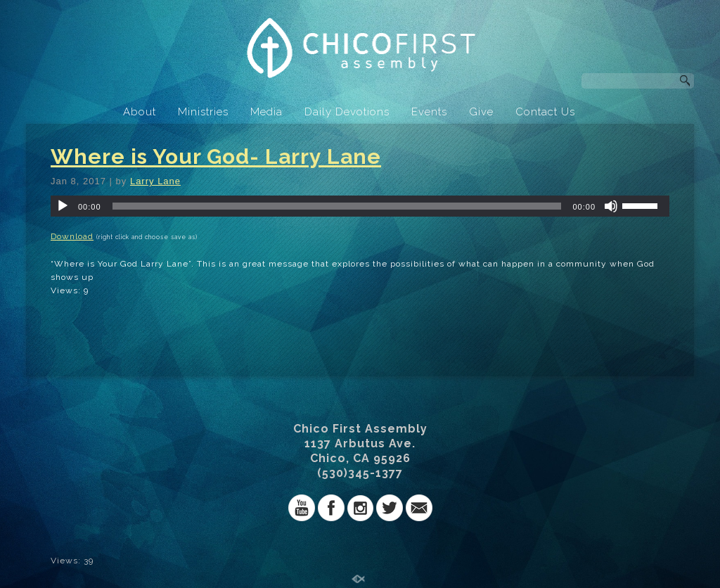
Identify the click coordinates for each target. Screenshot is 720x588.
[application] (360, 206)
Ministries (203, 112)
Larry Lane (155, 181)
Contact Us (545, 112)
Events (429, 112)
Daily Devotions (347, 112)
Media (266, 112)
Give (481, 112)
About (140, 112)
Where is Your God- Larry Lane (216, 156)
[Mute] (611, 206)
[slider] (337, 206)
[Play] (63, 206)
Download (72, 236)
